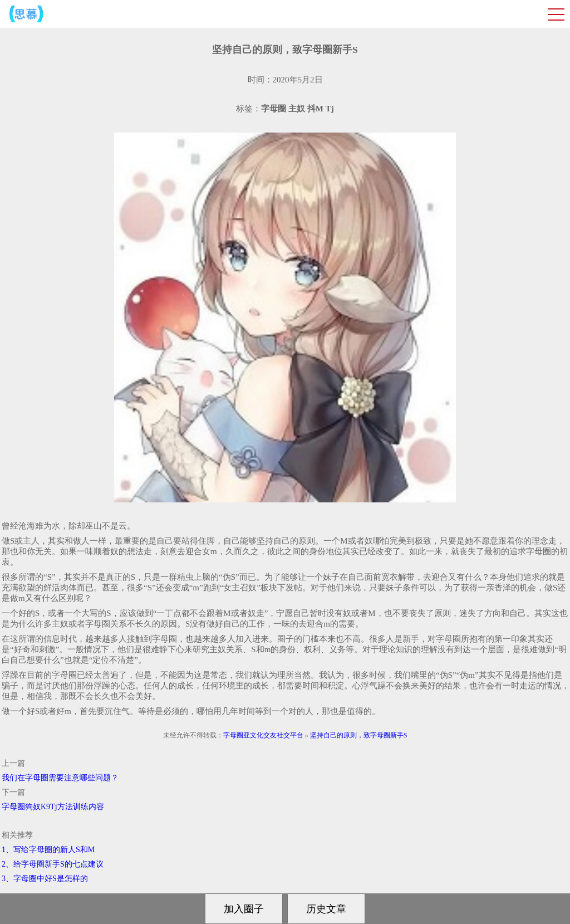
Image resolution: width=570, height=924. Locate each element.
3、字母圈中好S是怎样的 (45, 879)
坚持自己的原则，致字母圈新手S (359, 735)
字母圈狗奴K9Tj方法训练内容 (53, 807)
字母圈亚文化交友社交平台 (263, 735)
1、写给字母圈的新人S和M (48, 850)
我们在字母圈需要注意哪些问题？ (60, 778)
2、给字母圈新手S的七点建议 (53, 864)
